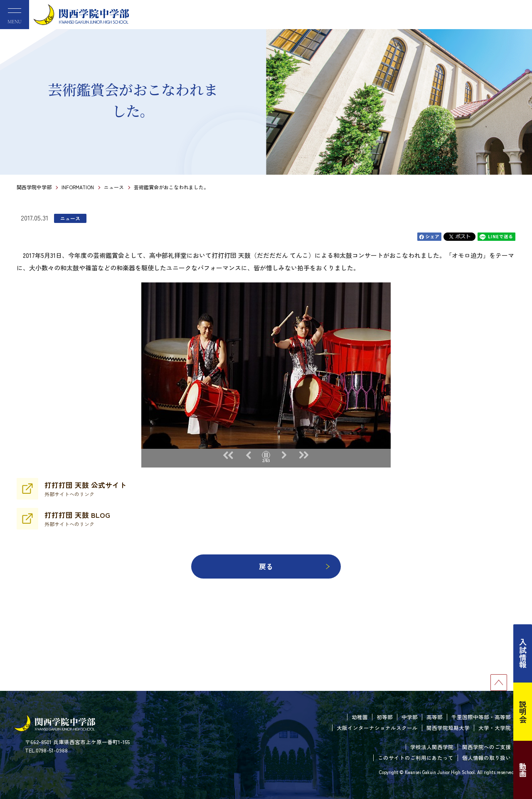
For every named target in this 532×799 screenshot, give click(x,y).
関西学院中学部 (34, 187)
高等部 (435, 717)
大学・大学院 (495, 728)
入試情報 (523, 653)
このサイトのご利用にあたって (416, 758)
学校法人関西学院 (432, 747)
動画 (523, 770)
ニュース (114, 187)
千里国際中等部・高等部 (481, 717)
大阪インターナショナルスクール (377, 728)
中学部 (410, 717)
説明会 (523, 712)
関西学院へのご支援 (486, 747)
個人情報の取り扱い (486, 758)
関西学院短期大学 (448, 728)
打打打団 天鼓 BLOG (77, 519)
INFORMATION (78, 187)
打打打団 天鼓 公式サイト (85, 489)
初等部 (385, 717)
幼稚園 (360, 717)
